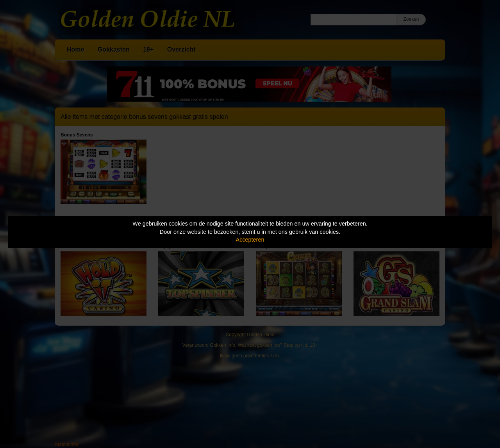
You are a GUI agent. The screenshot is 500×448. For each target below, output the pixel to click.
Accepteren (250, 240)
